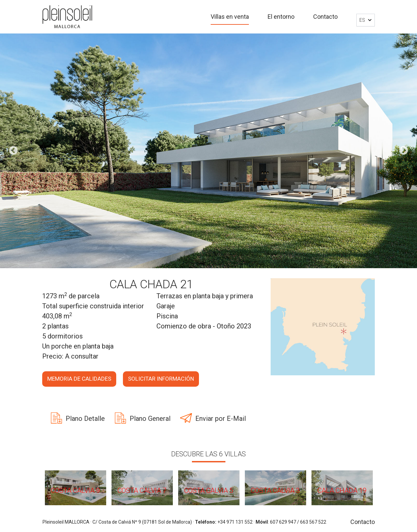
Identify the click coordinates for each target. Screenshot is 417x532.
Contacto (325, 17)
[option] (208, 151)
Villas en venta (230, 17)
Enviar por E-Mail (221, 419)
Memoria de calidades (79, 379)
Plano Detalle (85, 419)
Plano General (150, 419)
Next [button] (404, 151)
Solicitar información (161, 379)
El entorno (281, 17)
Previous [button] (13, 151)
